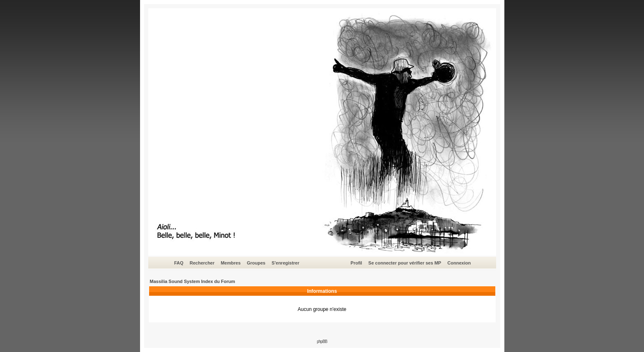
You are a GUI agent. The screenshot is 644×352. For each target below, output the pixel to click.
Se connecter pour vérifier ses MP (405, 263)
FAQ (179, 263)
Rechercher (202, 263)
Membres (230, 263)
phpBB (322, 342)
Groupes (256, 263)
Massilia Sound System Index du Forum (193, 281)
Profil (356, 263)
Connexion (459, 263)
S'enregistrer (285, 263)
